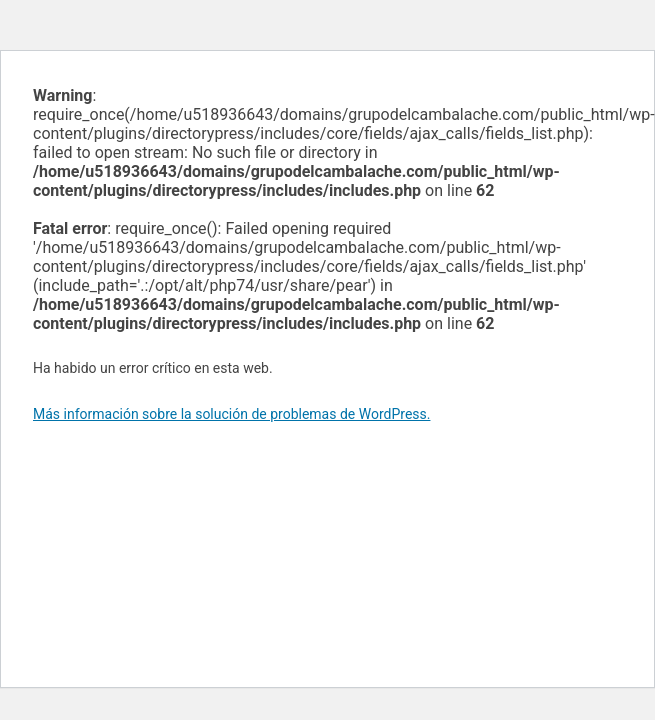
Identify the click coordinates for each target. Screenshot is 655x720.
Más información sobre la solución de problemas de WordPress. (231, 414)
